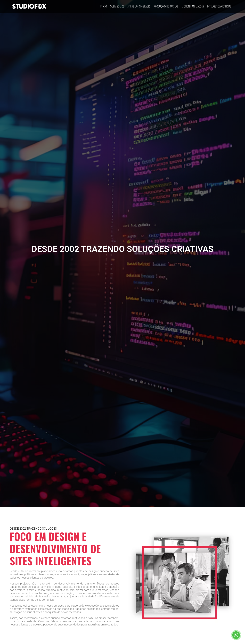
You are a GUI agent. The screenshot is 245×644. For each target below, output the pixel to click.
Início (104, 6)
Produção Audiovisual (166, 6)
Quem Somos (117, 6)
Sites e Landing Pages (139, 6)
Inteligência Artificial (219, 6)
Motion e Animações (193, 6)
